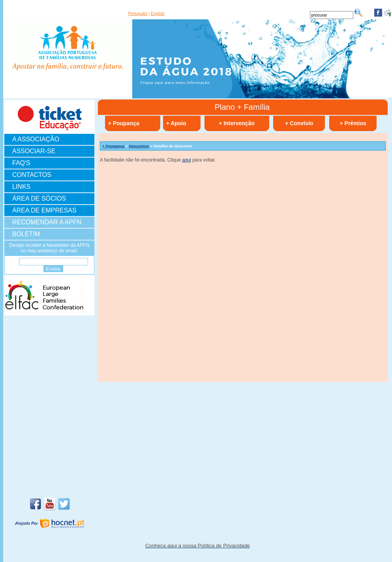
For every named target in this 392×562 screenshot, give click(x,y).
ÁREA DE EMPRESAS (44, 210)
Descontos (139, 146)
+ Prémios (353, 123)
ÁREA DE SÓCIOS (39, 198)
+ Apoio (176, 123)
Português (138, 13)
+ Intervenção (237, 123)
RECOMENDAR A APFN (47, 222)
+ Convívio (299, 123)
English (158, 13)
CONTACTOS (32, 175)
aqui (187, 160)
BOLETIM (26, 234)
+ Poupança (124, 123)
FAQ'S (21, 163)
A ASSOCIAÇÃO (36, 139)
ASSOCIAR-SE (34, 151)
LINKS (21, 187)
